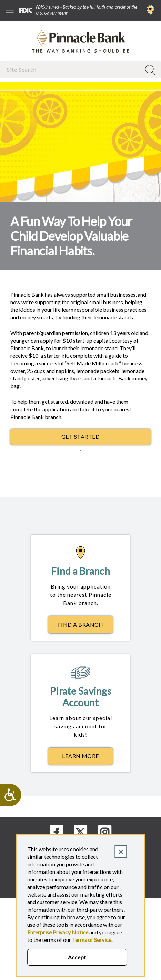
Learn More (87, 758)
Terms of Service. (92, 940)
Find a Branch (150, 10)
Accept (77, 957)
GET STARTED (80, 437)
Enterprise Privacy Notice (58, 932)
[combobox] (71, 70)
